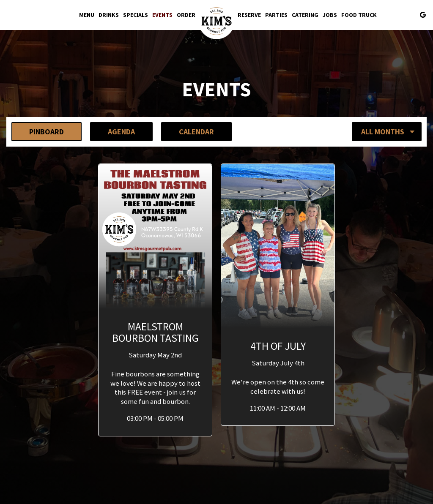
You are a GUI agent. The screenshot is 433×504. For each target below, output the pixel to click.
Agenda (112, 131)
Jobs (330, 15)
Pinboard (38, 131)
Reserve (249, 15)
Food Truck (359, 15)
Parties (276, 15)
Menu (87, 15)
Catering (305, 15)
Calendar (188, 131)
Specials (136, 15)
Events (162, 15)
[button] (155, 300)
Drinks (109, 15)
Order (186, 15)
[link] (216, 21)
